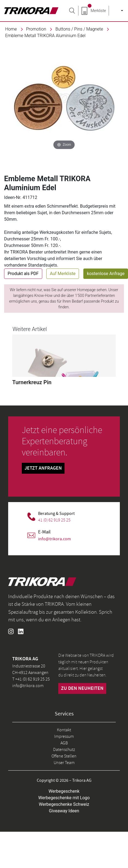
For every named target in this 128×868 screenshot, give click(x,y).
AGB (64, 743)
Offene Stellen (64, 756)
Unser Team (64, 763)
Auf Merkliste (63, 274)
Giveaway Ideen (64, 811)
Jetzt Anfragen (43, 468)
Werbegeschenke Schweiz (64, 804)
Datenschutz (64, 750)
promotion (36, 29)
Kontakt (64, 730)
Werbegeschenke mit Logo (64, 798)
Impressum (64, 736)
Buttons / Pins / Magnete (79, 29)
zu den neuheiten (82, 688)
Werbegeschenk (64, 791)
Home (11, 29)
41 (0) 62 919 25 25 (54, 520)
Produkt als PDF (23, 274)
